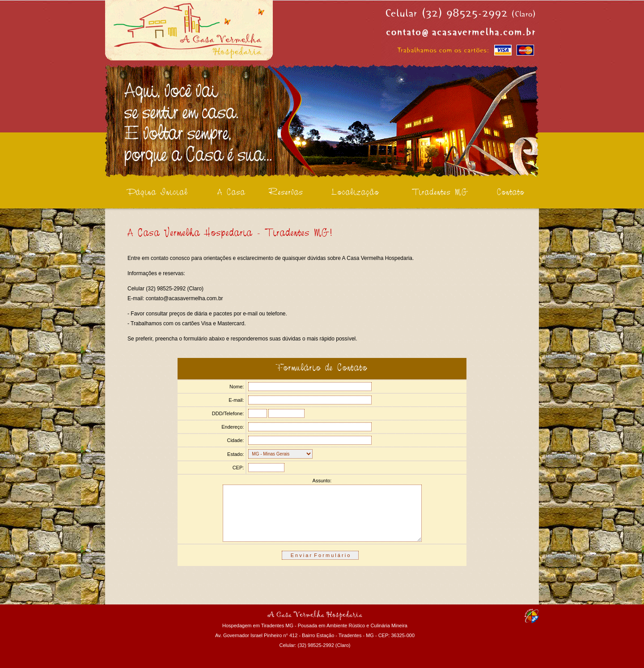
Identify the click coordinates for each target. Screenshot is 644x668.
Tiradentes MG (441, 193)
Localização (355, 193)
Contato (511, 193)
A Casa (231, 193)
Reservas (286, 193)
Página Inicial (157, 193)
